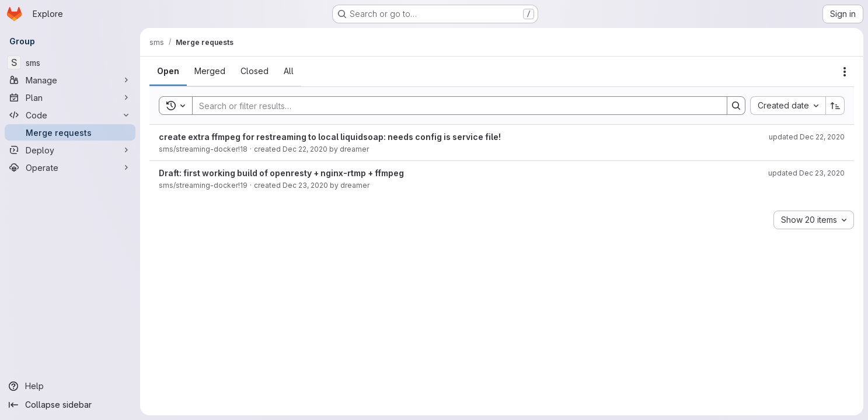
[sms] (70, 62)
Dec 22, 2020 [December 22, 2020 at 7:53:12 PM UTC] (305, 149)
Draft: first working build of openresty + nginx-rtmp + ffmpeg (281, 173)
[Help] (70, 386)
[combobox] (788, 106)
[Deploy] (70, 150)
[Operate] (70, 167)
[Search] (454, 106)
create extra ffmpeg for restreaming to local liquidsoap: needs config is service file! (330, 137)
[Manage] (70, 80)
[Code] (70, 115)
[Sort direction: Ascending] (835, 106)
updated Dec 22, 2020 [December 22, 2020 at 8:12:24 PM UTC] (807, 137)
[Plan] (70, 97)
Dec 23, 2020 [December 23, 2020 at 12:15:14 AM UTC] (305, 185)
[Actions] (845, 72)
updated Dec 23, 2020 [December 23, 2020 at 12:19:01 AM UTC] (806, 173)
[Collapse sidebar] (70, 405)
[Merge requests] (70, 132)
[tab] (168, 71)
